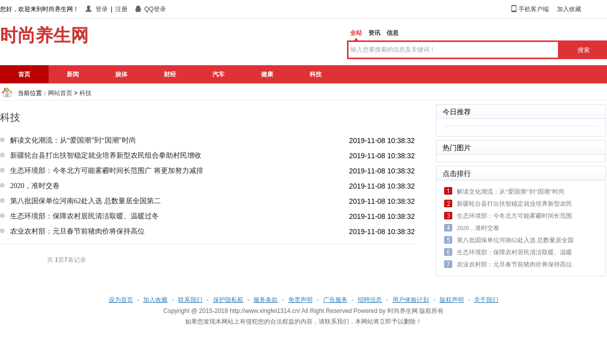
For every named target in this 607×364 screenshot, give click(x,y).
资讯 (374, 33)
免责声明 (300, 300)
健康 (267, 74)
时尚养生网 (403, 311)
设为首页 (121, 300)
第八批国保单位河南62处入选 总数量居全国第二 (85, 201)
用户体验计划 (411, 300)
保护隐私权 (228, 300)
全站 (356, 33)
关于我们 (486, 300)
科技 (316, 74)
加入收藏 (569, 9)
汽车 (219, 74)
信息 (393, 33)
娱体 (121, 74)
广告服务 (335, 300)
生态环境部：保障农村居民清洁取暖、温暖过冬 (84, 216)
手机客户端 (534, 9)
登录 (102, 9)
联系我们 (190, 300)
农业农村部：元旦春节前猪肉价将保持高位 (77, 231)
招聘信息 (370, 300)
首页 (24, 74)
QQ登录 (155, 9)
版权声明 (452, 300)
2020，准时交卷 (35, 186)
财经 (170, 74)
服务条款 (266, 300)
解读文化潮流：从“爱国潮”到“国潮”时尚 (73, 140)
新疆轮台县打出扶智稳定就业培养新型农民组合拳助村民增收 (106, 155)
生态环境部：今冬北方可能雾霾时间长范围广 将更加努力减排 (107, 171)
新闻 (73, 74)
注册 (121, 9)
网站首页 (60, 93)
